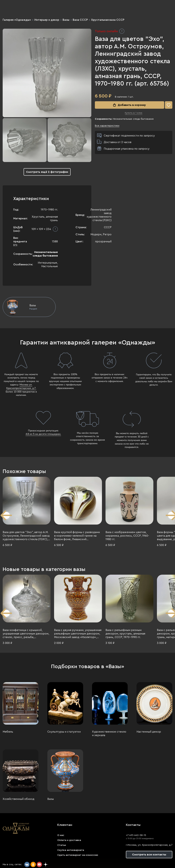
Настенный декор (149, 732)
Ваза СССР (80, 20)
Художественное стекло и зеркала (109, 733)
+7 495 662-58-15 (136, 835)
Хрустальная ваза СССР (108, 20)
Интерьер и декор (47, 20)
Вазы (66, 20)
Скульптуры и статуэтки (64, 732)
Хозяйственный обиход (19, 799)
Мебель (8, 732)
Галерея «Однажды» (17, 20)
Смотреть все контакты (149, 855)
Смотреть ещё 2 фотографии (47, 172)
